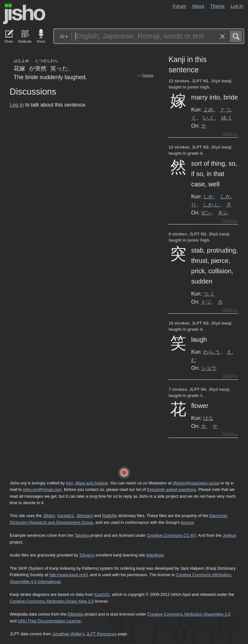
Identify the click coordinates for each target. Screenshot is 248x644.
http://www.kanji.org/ (68, 575)
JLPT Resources (101, 634)
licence (187, 522)
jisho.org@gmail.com (42, 489)
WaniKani (155, 555)
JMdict (49, 516)
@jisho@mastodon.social (196, 483)
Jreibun (230, 535)
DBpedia (75, 614)
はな (208, 418)
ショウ (209, 368)
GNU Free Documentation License (49, 621)
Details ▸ (230, 134)
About (198, 6)
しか (208, 196)
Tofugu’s (87, 555)
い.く (209, 118)
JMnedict (84, 516)
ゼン (206, 213)
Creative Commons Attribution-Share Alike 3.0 (52, 601)
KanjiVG (102, 594)
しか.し (211, 204)
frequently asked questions (171, 489)
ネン (223, 213)
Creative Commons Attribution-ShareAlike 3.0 (189, 614)
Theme (217, 6)
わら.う (212, 352)
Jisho (24, 14)
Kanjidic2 (66, 516)
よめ (208, 109)
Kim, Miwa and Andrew (87, 483)
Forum (180, 6)
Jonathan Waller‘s (69, 634)
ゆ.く (227, 118)
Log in (237, 6)
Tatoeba (148, 75)
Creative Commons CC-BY (171, 535)
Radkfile (109, 516)
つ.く (209, 294)
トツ (206, 302)
